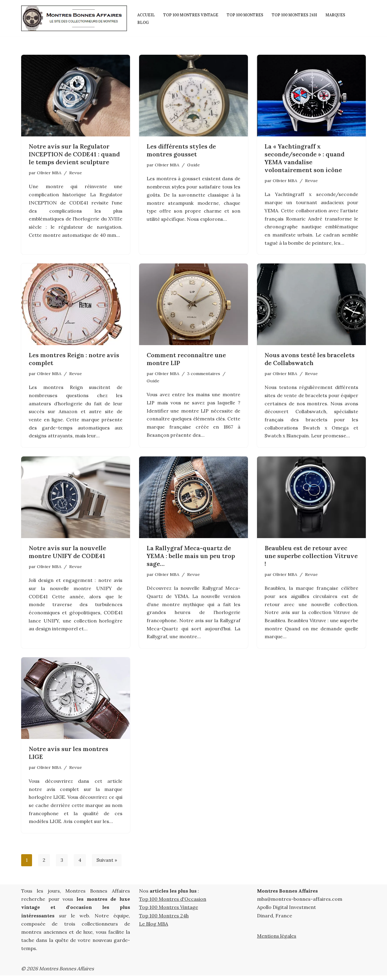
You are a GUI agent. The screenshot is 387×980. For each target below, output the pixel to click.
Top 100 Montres (248, 14)
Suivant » (107, 865)
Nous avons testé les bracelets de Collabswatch (310, 360)
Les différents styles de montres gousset (181, 150)
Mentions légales (277, 940)
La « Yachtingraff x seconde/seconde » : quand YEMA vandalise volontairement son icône (304, 158)
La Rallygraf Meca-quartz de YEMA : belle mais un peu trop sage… (191, 558)
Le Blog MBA (154, 928)
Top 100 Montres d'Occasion (173, 904)
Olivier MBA (49, 173)
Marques (341, 14)
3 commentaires (203, 375)
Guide (193, 165)
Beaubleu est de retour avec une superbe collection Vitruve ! (311, 558)
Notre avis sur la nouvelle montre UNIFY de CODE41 (67, 554)
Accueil (146, 14)
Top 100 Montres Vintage (192, 14)
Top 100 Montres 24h (299, 14)
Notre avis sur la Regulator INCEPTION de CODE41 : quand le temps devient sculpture (74, 154)
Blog (143, 22)
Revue (76, 173)
